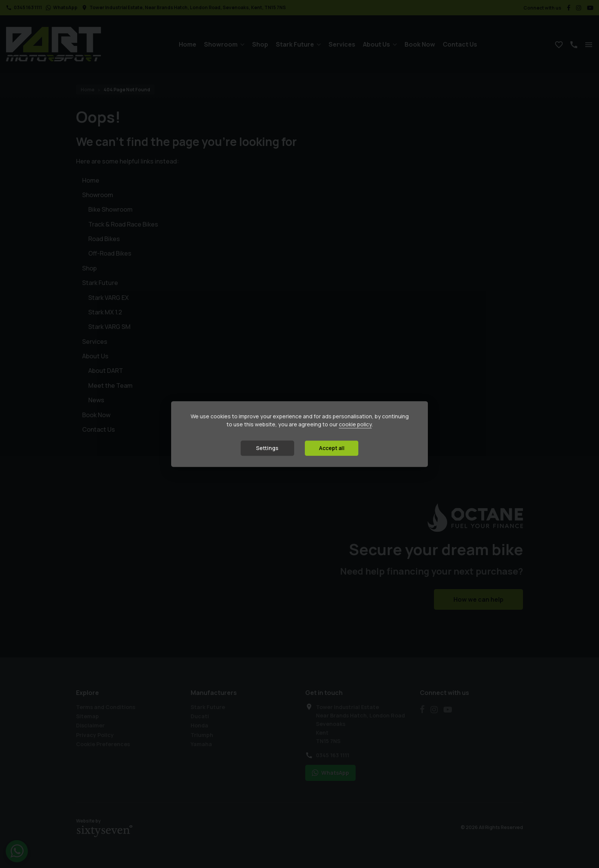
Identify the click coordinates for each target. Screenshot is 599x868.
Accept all (332, 448)
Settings (267, 448)
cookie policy (355, 424)
